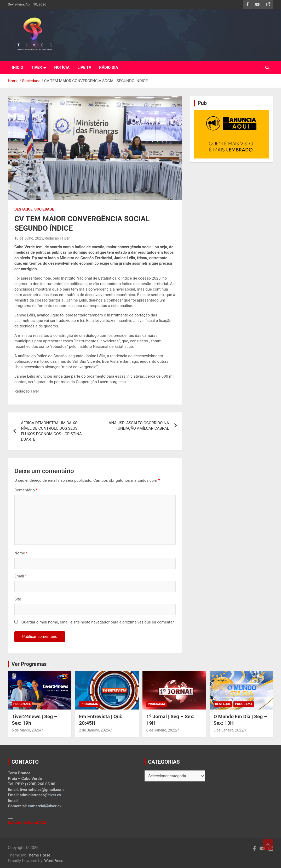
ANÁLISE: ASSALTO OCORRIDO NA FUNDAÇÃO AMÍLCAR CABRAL (139, 426)
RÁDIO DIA (108, 67)
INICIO (18, 67)
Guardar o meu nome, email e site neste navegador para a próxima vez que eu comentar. (98, 622)
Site (18, 599)
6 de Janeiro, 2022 (161, 730)
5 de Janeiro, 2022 (228, 730)
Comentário (26, 490)
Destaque (24, 209)
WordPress (54, 861)
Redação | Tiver (57, 238)
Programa (22, 704)
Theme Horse (39, 855)
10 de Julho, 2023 (29, 238)
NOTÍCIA (62, 67)
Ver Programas (29, 664)
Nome (21, 553)
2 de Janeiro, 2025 (94, 730)
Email (21, 576)
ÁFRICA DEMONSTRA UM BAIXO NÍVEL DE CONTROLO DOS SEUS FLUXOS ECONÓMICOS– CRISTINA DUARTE (51, 431)
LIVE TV (84, 67)
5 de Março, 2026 (26, 730)
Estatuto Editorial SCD (27, 822)
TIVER (37, 67)
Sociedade (44, 209)
